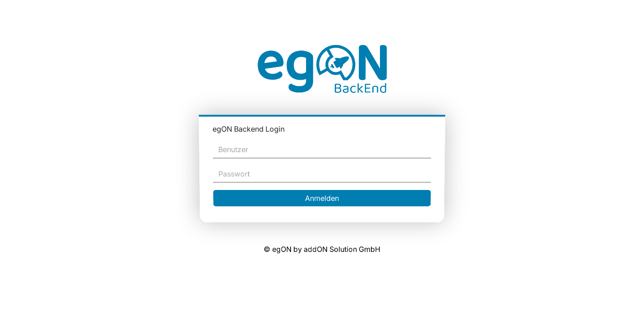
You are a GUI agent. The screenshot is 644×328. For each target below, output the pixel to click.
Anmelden (322, 196)
